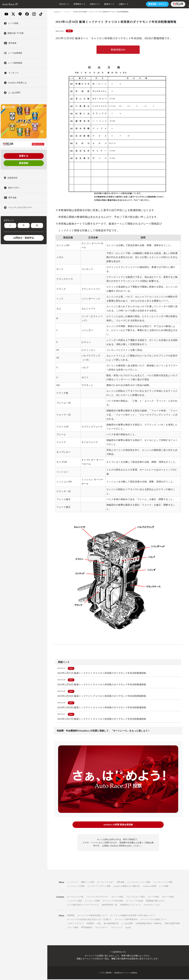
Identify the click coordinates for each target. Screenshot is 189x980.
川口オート (55, 4)
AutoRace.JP (58, 12)
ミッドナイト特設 (75, 901)
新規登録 (24, 163)
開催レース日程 (88, 883)
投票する (24, 156)
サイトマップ (117, 928)
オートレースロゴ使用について (154, 920)
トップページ (73, 883)
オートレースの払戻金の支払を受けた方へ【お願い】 (89, 920)
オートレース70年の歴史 (113, 901)
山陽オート (115, 4)
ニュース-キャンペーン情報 (139, 883)
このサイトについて (75, 924)
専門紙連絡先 (87, 928)
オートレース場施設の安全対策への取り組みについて (133, 916)
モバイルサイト (102, 928)
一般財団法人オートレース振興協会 (125, 973)
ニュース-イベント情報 (163, 883)
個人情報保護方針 (111, 924)
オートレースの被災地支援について (92, 916)
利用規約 (90, 924)
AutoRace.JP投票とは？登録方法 (127, 887)
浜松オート (86, 4)
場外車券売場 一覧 (109, 905)
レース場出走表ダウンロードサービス (83, 905)
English (128, 928)
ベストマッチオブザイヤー (97, 897)
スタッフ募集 (73, 928)
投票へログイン (38, 144)
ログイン (148, 4)
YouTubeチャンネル (151, 905)
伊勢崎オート (71, 4)
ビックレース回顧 (92, 901)
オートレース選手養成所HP (126, 920)
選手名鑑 (121, 883)
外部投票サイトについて (130, 905)
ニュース (68, 12)
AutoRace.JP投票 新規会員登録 (118, 826)
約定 (99, 924)
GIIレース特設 (168, 897)
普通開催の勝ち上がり (155, 901)
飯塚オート (100, 4)
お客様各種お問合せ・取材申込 (149, 924)
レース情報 (164, 887)
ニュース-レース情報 (76, 887)
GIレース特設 (153, 897)
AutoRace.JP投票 (149, 887)
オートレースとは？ (106, 883)
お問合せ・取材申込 (24, 238)
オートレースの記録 (135, 901)
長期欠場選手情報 (172, 924)
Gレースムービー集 (75, 897)
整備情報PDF (118, 50)
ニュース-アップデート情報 (99, 887)
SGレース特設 (117, 897)
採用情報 (71, 916)
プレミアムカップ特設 (135, 897)
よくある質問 (127, 924)
